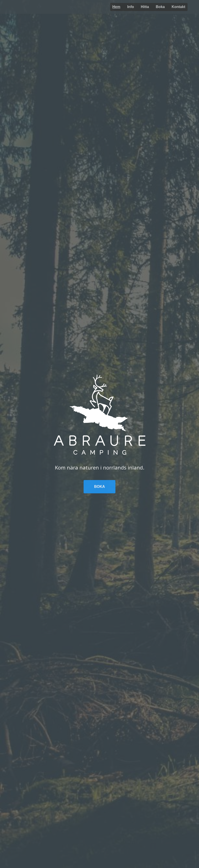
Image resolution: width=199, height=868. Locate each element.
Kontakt (178, 7)
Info (130, 7)
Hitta (145, 7)
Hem (116, 7)
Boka (160, 7)
